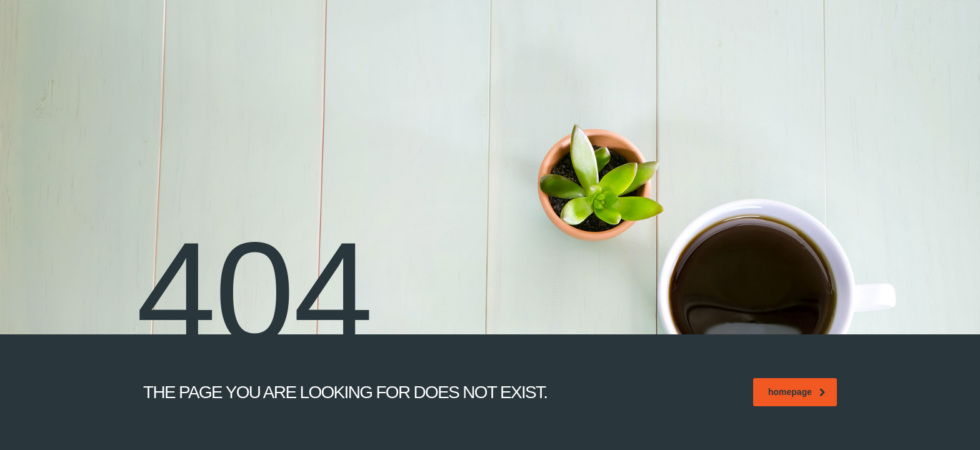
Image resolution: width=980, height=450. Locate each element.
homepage (797, 392)
